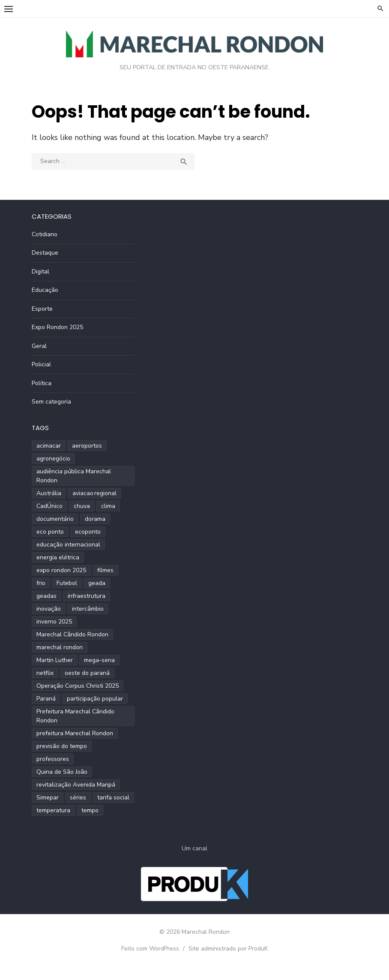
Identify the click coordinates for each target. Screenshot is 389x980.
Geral (39, 346)
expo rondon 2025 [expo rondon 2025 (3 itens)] (61, 570)
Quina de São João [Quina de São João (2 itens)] (62, 772)
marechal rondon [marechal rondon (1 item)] (60, 647)
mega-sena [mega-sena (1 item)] (99, 660)
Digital (40, 272)
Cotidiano (45, 234)
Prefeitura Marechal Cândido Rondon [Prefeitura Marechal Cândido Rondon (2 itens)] (75, 716)
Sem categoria (51, 402)
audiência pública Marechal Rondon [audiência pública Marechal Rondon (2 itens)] (74, 476)
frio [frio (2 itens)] (41, 583)
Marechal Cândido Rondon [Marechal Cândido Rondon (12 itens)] (72, 634)
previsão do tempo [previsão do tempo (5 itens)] (62, 746)
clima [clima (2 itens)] (108, 506)
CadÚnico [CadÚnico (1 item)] (49, 506)
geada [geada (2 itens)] (97, 583)
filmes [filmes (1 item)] (105, 570)
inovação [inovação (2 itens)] (49, 609)
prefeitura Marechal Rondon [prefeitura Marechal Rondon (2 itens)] (75, 733)
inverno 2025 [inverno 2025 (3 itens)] (54, 622)
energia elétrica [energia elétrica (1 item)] (58, 557)
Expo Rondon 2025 (57, 327)
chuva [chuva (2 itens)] (82, 506)
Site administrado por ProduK (228, 949)
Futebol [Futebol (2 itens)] (67, 583)
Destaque (45, 253)
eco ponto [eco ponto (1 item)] (50, 532)
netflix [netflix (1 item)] (45, 673)
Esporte (42, 309)
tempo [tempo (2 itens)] (90, 810)
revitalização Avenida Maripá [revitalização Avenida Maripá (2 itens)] (76, 785)
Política (42, 383)
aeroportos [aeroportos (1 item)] (87, 446)
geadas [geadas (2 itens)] (46, 596)
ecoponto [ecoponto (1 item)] (88, 532)
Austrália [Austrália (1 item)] (49, 493)
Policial (41, 364)
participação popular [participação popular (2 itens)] (95, 699)
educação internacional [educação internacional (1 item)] (68, 545)
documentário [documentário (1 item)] (55, 519)
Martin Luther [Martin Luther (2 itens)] (55, 660)
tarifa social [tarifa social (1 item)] (113, 797)
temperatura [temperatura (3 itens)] (53, 810)
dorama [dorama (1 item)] (95, 519)
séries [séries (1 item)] (78, 797)
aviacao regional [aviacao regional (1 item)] (94, 493)
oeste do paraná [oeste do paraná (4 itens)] (87, 673)
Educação (45, 290)
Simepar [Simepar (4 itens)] (48, 797)
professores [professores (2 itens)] (53, 759)
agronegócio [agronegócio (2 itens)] (53, 459)
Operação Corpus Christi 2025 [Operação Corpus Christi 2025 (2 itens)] (78, 686)
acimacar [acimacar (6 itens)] (49, 446)
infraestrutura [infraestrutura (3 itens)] (87, 596)
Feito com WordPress (150, 949)
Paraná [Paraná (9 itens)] (46, 699)
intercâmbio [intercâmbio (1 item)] (88, 609)
